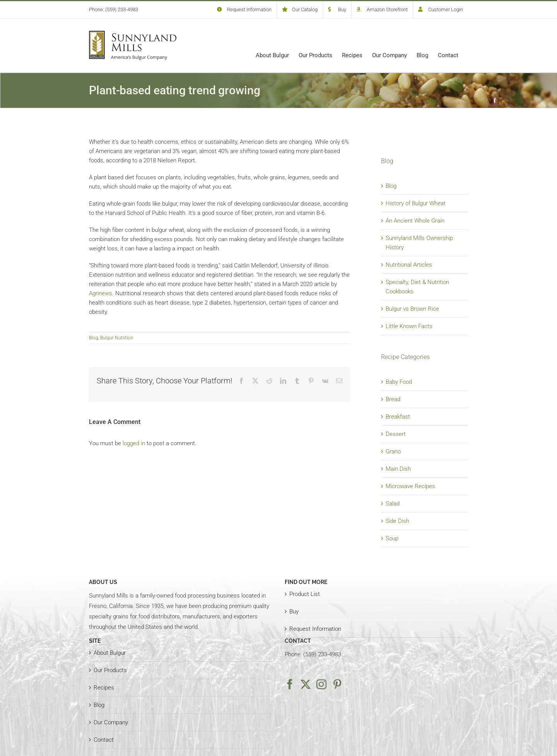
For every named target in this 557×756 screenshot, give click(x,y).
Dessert (396, 434)
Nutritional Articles (409, 265)
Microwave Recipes (410, 486)
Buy (294, 611)
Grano (393, 451)
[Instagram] (321, 684)
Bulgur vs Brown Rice (412, 309)
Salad (393, 504)
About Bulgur (110, 653)
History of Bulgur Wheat (416, 203)
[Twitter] (306, 684)
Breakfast (398, 417)
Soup (392, 538)
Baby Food (399, 382)
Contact (104, 740)
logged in (134, 443)
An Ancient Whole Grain (415, 221)
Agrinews (101, 293)
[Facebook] (290, 684)
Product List (305, 594)
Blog (94, 338)
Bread (393, 399)
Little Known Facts (409, 326)
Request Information (315, 629)
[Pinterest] (337, 684)
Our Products (110, 670)
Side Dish (397, 521)
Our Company (111, 722)
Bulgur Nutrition (117, 338)
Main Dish (398, 469)
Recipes (104, 688)
